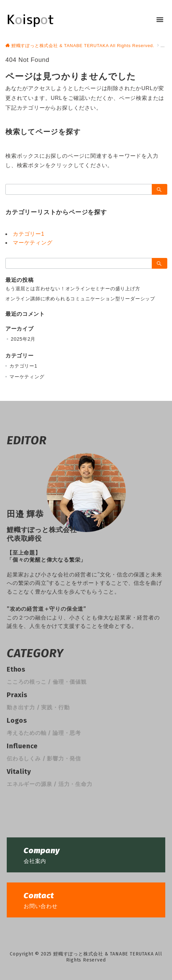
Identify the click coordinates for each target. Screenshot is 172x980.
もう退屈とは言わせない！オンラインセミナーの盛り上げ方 (73, 289)
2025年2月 (23, 339)
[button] (160, 20)
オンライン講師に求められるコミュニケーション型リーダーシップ (80, 299)
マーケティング (33, 243)
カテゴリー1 (29, 234)
